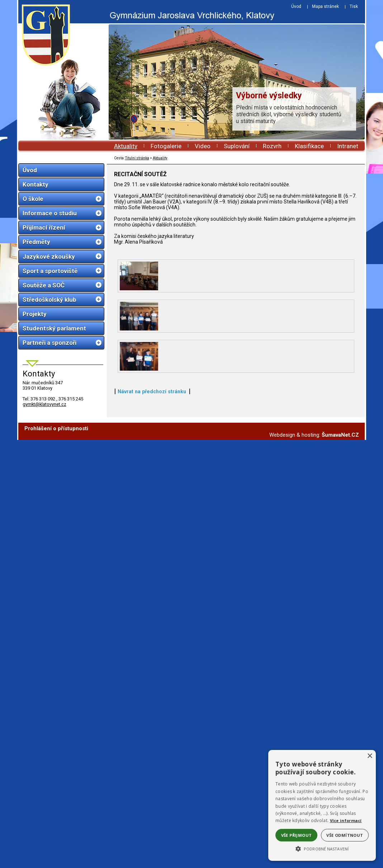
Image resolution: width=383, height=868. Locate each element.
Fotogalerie (166, 146)
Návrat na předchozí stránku (152, 829)
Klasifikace (309, 146)
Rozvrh (272, 146)
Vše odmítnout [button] (345, 835)
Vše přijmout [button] (297, 835)
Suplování (237, 146)
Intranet (348, 146)
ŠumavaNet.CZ (340, 863)
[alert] (322, 805)
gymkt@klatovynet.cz (44, 404)
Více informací (346, 820)
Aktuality (126, 146)
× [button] (370, 756)
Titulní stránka (137, 158)
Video (203, 146)
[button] (322, 848)
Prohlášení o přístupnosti (56, 857)
